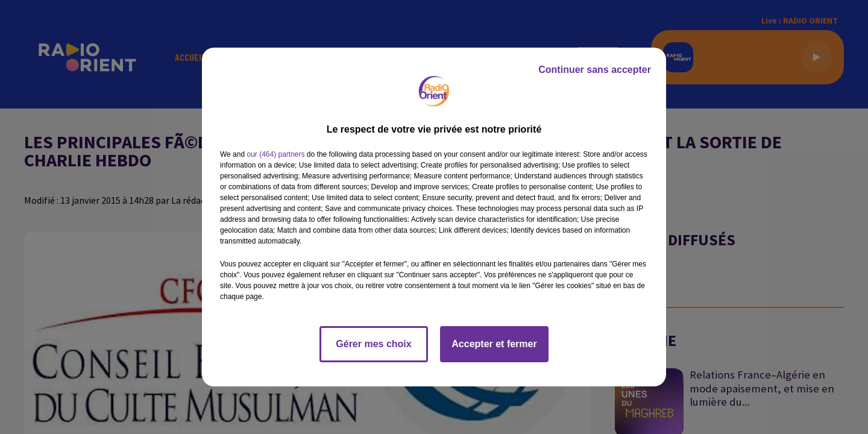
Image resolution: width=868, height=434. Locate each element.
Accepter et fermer (494, 344)
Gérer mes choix (373, 344)
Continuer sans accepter (595, 70)
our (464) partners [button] (275, 154)
